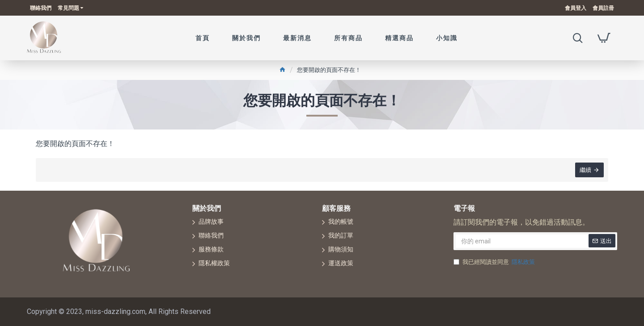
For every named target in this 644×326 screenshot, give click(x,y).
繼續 (585, 170)
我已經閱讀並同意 (495, 262)
